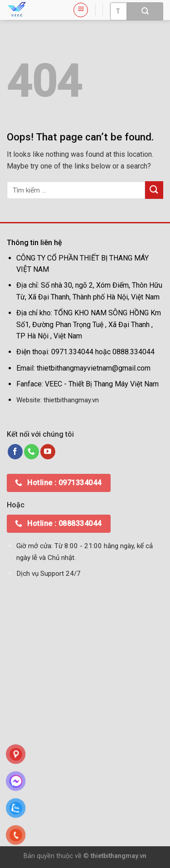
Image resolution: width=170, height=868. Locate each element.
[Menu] (81, 10)
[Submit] (145, 11)
